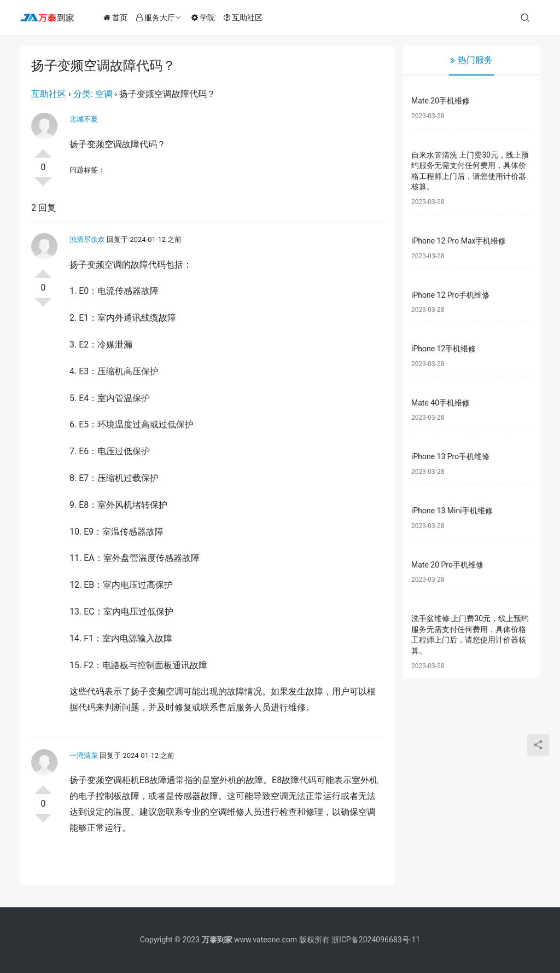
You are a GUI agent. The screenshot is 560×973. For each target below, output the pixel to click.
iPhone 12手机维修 (444, 349)
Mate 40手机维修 (441, 403)
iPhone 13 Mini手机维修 (452, 511)
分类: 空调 (93, 94)
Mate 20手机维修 (441, 101)
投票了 (43, 149)
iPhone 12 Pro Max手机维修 (459, 241)
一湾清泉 (84, 755)
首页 (118, 18)
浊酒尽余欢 (87, 239)
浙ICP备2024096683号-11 (376, 940)
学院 (205, 18)
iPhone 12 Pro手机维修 (450, 295)
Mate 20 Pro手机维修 (447, 565)
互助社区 (245, 18)
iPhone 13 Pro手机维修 (450, 456)
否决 (43, 186)
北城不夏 (84, 119)
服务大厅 (158, 18)
